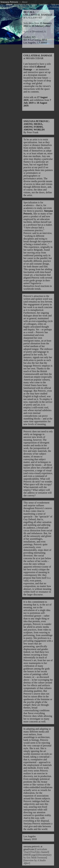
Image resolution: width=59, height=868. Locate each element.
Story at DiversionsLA (35, 31)
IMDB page (30, 855)
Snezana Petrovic (9, 2)
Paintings (43, 4)
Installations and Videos (25, 4)
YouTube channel (40, 852)
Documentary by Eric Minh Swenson (38, 856)
